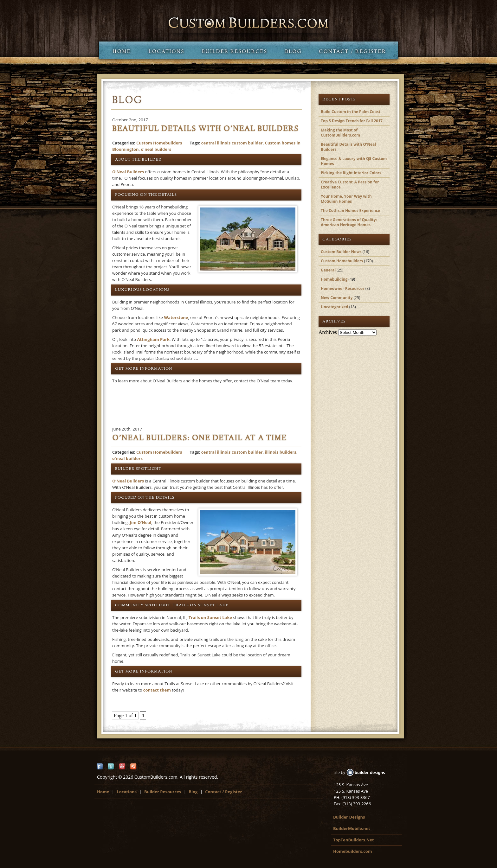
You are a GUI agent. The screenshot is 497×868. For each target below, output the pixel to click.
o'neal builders (156, 149)
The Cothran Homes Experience (350, 211)
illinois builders (280, 452)
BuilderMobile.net (352, 828)
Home (119, 50)
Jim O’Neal (141, 522)
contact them (157, 690)
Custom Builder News (341, 252)
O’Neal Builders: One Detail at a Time (200, 439)
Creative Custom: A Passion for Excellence (350, 185)
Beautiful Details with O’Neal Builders (205, 130)
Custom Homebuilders (159, 143)
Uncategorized (335, 307)
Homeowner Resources (343, 288)
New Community (337, 298)
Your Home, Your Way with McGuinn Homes (346, 199)
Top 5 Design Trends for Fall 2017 (352, 121)
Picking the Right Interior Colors (351, 173)
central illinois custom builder (232, 143)
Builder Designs (349, 817)
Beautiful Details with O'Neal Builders (348, 147)
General (328, 270)
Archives (328, 332)
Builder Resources (234, 50)
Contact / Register (354, 50)
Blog (293, 50)
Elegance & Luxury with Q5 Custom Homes (354, 161)
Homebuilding (334, 279)
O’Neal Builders (128, 172)
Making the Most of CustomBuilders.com (340, 133)
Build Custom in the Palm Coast (351, 112)
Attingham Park (153, 339)
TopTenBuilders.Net (354, 840)
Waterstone (176, 317)
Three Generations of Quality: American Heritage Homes (349, 222)
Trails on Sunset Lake (210, 617)
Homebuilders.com (353, 851)
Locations (166, 50)
